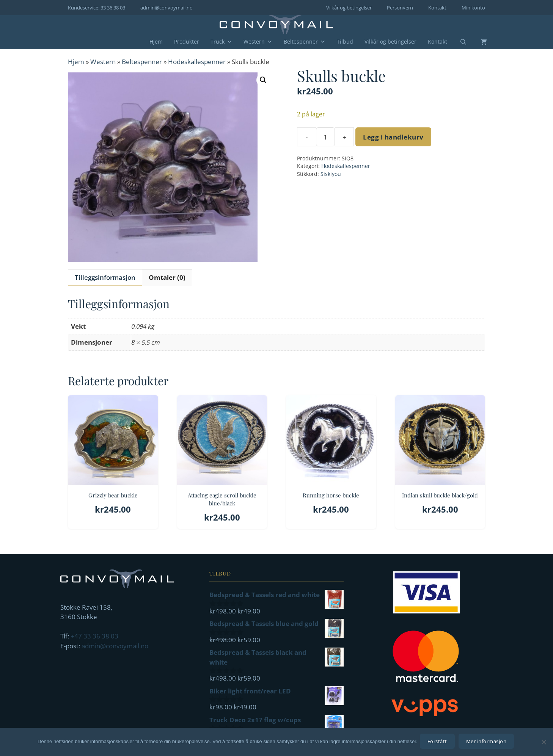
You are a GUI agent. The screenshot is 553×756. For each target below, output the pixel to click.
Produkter (187, 42)
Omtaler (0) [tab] (167, 277)
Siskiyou (331, 174)
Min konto (473, 8)
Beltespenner (305, 42)
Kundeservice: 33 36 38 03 (97, 8)
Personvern (400, 8)
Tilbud (345, 42)
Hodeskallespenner (197, 62)
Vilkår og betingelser (349, 8)
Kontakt (437, 8)
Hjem (156, 42)
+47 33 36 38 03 (94, 636)
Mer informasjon (488, 743)
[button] (263, 80)
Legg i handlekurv (393, 137)
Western (258, 42)
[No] (544, 743)
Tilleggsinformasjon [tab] (105, 277)
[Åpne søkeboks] (459, 42)
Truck (221, 42)
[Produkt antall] (325, 137)
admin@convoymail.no (167, 8)
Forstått (439, 743)
